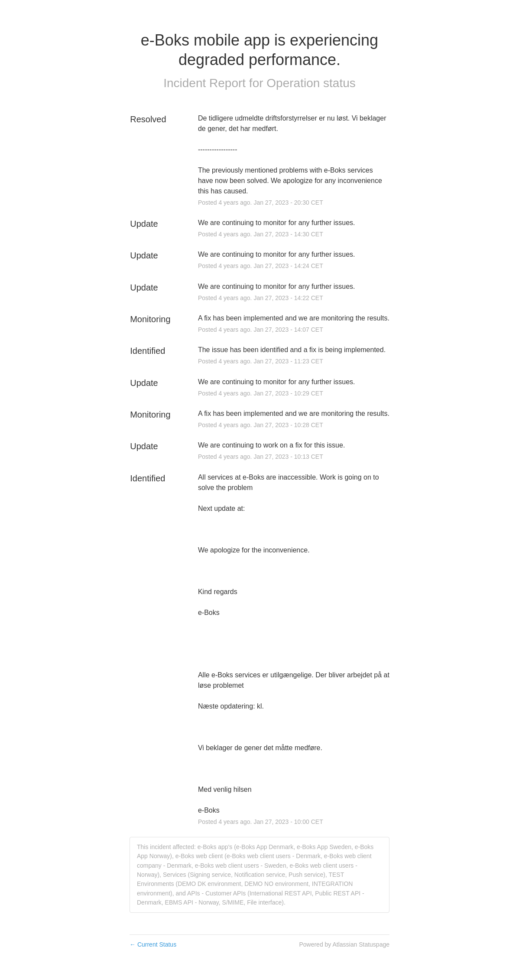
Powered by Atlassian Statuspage (344, 944)
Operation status (311, 83)
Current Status (153, 944)
